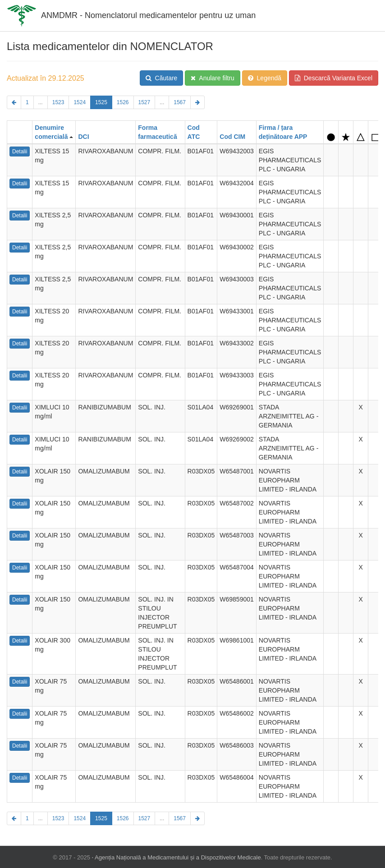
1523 (58, 102)
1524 (80, 102)
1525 (101, 102)
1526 (123, 102)
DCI (83, 137)
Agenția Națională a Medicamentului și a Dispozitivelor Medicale (178, 857)
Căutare (162, 78)
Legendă (265, 78)
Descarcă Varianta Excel (334, 78)
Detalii (20, 152)
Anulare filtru (213, 78)
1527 (144, 102)
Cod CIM (232, 137)
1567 (180, 102)
